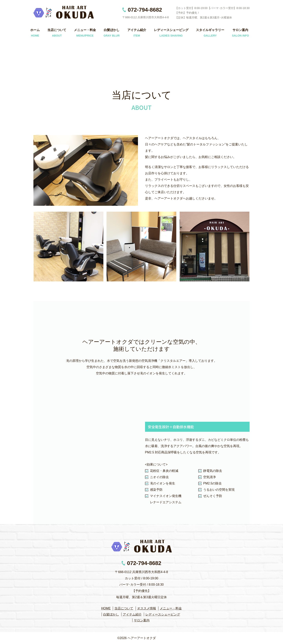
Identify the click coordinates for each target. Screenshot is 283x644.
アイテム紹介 (137, 30)
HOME (106, 608)
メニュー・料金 (85, 30)
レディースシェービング (171, 30)
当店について (57, 30)
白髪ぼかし (112, 30)
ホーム (35, 30)
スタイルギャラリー (210, 30)
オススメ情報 (147, 608)
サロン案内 (240, 30)
